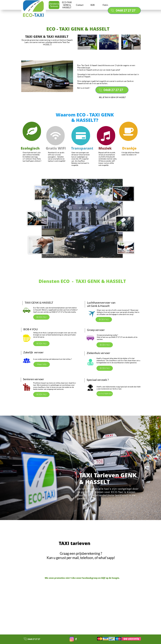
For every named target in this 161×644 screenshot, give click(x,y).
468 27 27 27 (34, 639)
